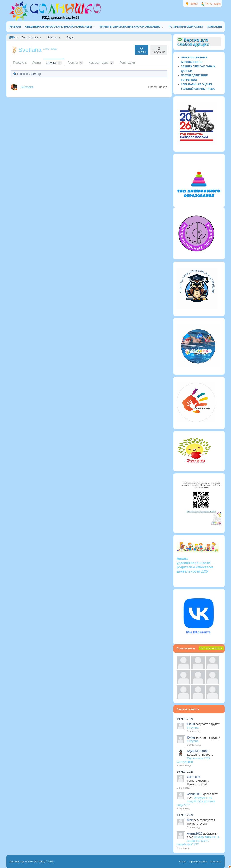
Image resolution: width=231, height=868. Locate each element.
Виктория (27, 87)
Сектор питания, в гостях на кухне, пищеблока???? (198, 841)
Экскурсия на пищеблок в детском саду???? (196, 801)
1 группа (193, 741)
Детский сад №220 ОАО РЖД (27, 862)
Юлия (191, 724)
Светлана (193, 777)
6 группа (193, 728)
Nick (190, 820)
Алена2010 (195, 794)
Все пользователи (211, 648)
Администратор (198, 751)
